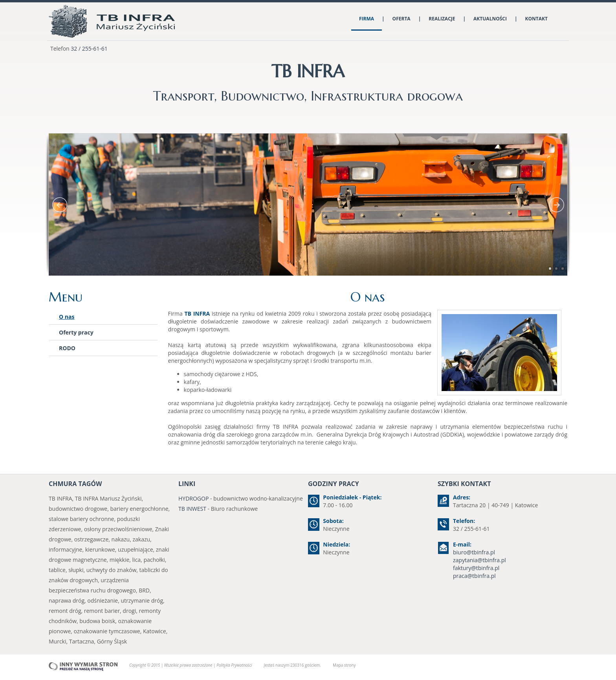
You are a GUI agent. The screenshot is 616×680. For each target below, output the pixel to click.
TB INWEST (192, 509)
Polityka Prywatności (234, 665)
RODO (67, 348)
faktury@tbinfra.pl (476, 568)
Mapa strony (344, 665)
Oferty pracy (76, 332)
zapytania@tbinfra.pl (479, 560)
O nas (67, 317)
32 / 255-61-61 (89, 48)
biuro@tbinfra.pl (474, 552)
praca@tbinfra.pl (474, 576)
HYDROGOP (193, 498)
